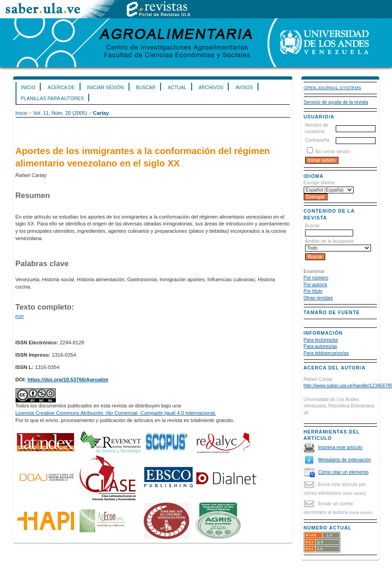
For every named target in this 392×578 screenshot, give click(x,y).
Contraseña (317, 140)
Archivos (211, 88)
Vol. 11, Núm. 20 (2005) (60, 113)
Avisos (244, 88)
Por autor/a (315, 285)
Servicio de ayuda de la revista (336, 102)
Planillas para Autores (53, 99)
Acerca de (61, 88)
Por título (313, 291)
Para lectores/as (321, 340)
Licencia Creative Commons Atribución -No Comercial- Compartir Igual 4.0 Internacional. (116, 413)
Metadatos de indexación (344, 460)
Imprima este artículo (340, 447)
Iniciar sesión (105, 88)
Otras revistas (318, 298)
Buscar (146, 88)
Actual (177, 88)
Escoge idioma (319, 183)
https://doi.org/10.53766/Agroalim (68, 380)
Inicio (28, 88)
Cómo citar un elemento (343, 472)
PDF (20, 316)
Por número (316, 278)
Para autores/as (320, 346)
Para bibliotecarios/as (326, 353)
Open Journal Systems (333, 88)
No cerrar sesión (333, 152)
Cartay (101, 113)
